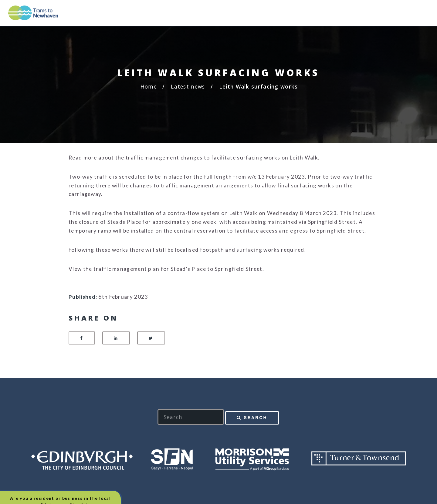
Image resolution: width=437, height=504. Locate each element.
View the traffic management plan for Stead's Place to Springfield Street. (166, 269)
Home (149, 86)
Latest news (188, 86)
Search (255, 418)
